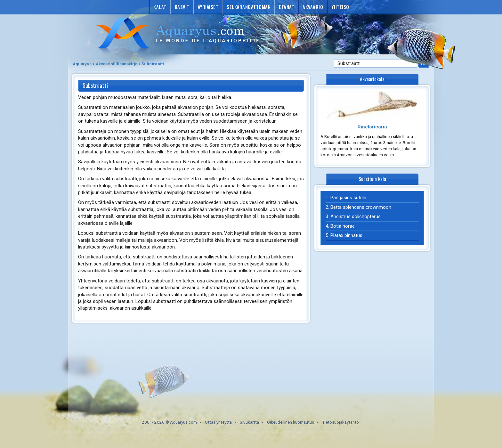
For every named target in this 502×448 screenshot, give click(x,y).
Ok (424, 63)
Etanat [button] (287, 7)
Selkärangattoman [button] (249, 7)
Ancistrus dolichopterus (356, 216)
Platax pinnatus (346, 235)
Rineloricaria (372, 127)
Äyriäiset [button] (208, 7)
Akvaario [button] (313, 7)
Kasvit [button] (182, 7)
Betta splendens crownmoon (361, 207)
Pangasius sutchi (348, 198)
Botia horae (343, 226)
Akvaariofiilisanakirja (117, 64)
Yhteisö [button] (340, 7)
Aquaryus (82, 64)
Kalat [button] (160, 7)
